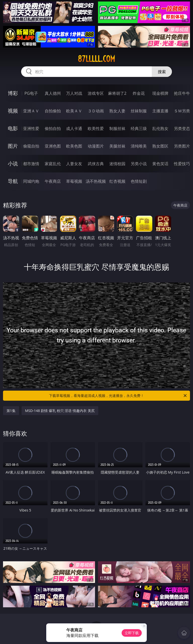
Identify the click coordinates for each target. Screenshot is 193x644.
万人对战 (74, 93)
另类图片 (182, 146)
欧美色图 (74, 146)
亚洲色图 (53, 146)
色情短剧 (139, 181)
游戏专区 (96, 93)
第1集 (11, 411)
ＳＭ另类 (182, 111)
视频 (13, 111)
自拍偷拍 (53, 111)
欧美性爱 (96, 128)
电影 (13, 128)
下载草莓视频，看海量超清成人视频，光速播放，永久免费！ (118, 396)
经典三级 (139, 128)
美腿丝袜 (117, 146)
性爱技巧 (182, 164)
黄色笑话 (160, 164)
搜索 (162, 72)
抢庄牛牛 (182, 93)
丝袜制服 (139, 111)
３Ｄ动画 (96, 111)
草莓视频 (74, 181)
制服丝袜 (117, 128)
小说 (13, 164)
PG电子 (31, 93)
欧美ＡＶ (74, 111)
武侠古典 (96, 164)
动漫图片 (96, 146)
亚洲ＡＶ (31, 111)
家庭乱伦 (53, 164)
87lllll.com (96, 59)
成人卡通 (74, 128)
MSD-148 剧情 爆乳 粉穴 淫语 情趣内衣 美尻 (60, 411)
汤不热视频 (96, 181)
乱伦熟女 (160, 128)
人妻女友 (74, 164)
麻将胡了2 (117, 93)
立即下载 (132, 633)
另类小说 (139, 164)
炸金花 (139, 93)
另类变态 (182, 128)
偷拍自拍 (53, 128)
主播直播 (160, 111)
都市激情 (31, 164)
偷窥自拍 (31, 146)
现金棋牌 (160, 93)
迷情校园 (117, 164)
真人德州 (53, 93)
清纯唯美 (139, 146)
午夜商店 (53, 181)
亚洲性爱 (31, 128)
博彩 (13, 93)
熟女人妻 (117, 111)
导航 (13, 181)
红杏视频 (117, 181)
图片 (13, 146)
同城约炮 (31, 181)
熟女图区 (160, 146)
